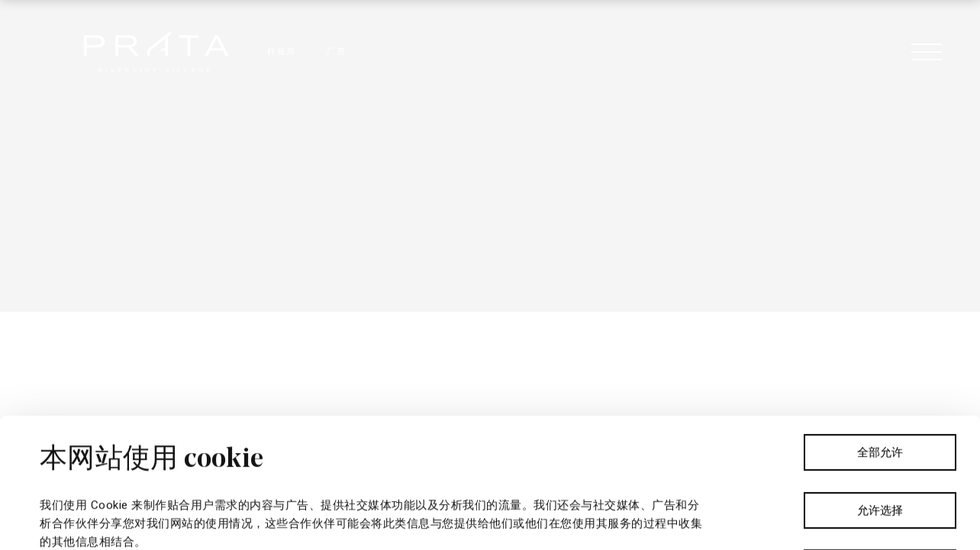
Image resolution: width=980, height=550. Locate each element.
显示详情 (546, 520)
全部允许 (880, 323)
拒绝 (880, 438)
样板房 (282, 52)
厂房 (336, 52)
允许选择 (880, 381)
